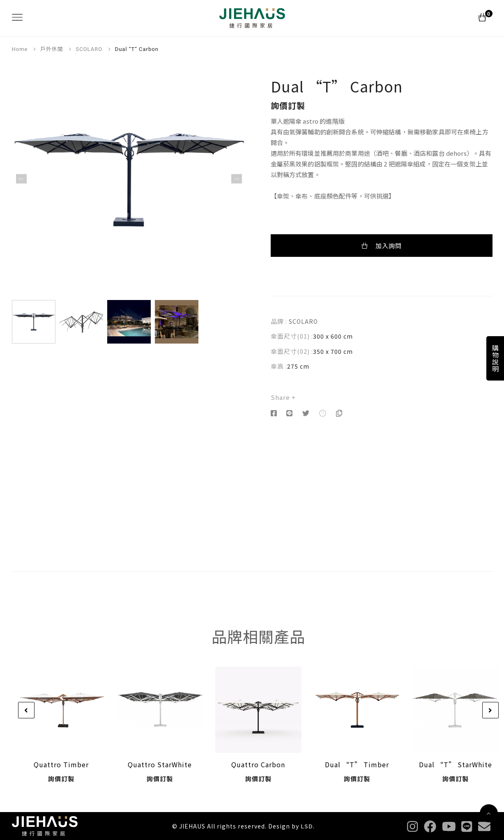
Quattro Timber (61, 764)
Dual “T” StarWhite (456, 764)
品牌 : (279, 321)
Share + (283, 397)
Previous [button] (21, 179)
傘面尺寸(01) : (292, 336)
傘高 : (279, 366)
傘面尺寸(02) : (292, 351)
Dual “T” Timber (357, 764)
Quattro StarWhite (160, 764)
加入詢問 (382, 246)
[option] (129, 179)
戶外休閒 (52, 49)
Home (20, 49)
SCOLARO (89, 49)
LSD (307, 826)
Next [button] (237, 179)
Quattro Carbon (258, 764)
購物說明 (495, 358)
